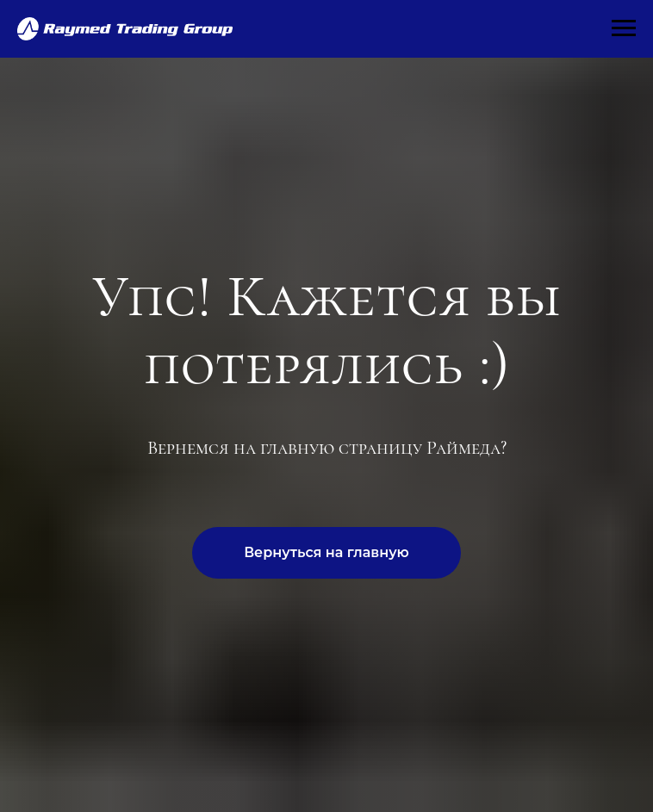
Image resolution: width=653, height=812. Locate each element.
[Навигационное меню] (624, 28)
